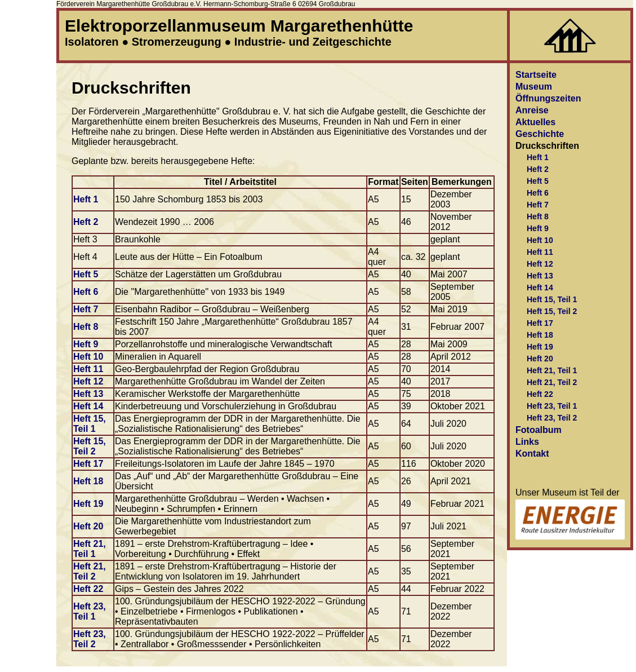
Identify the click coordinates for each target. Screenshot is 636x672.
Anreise (532, 110)
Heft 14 (88, 406)
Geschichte (540, 134)
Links (527, 442)
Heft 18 (88, 481)
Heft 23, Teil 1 (90, 611)
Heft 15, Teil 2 (90, 446)
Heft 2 (86, 222)
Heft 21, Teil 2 (90, 571)
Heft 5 (86, 274)
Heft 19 (88, 504)
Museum (534, 87)
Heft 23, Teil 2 (90, 639)
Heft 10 (88, 357)
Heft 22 (88, 589)
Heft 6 (86, 292)
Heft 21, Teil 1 (90, 549)
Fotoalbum (539, 430)
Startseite (536, 75)
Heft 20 (88, 526)
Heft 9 (86, 344)
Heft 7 (86, 309)
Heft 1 (86, 199)
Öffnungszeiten (548, 98)
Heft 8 (86, 327)
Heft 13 (88, 394)
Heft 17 (88, 464)
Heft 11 (88, 369)
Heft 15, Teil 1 (90, 424)
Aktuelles (535, 122)
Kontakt (532, 454)
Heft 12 (88, 381)
